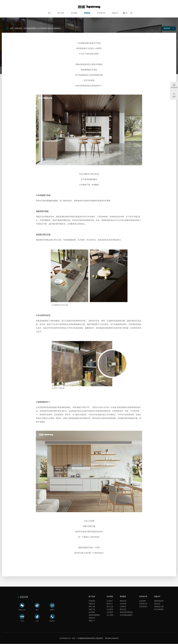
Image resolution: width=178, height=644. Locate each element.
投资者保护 (143, 607)
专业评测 (123, 604)
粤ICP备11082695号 (112, 638)
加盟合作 (115, 13)
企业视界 (110, 612)
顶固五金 (92, 604)
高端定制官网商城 (126, 612)
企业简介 (110, 601)
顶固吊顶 (92, 618)
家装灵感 (19, 28)
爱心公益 (110, 607)
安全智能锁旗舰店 (126, 615)
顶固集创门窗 (159, 607)
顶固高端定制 (159, 601)
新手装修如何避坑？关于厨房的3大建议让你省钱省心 (42, 28)
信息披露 (142, 601)
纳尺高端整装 (159, 609)
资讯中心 (110, 604)
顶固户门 (92, 621)
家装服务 (87, 13)
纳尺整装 (92, 612)
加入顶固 (110, 615)
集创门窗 (92, 607)
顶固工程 (92, 609)
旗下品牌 (61, 13)
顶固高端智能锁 (94, 615)
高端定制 (92, 601)
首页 (49, 13)
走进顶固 (74, 13)
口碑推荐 (123, 607)
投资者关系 (101, 13)
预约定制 (123, 609)
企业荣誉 (110, 609)
